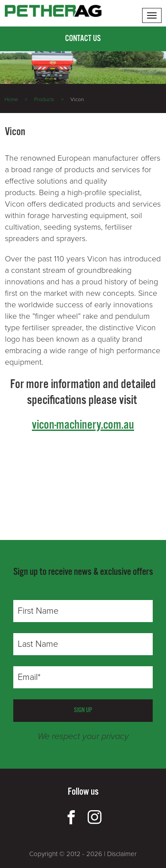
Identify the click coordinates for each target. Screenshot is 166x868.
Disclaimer (122, 854)
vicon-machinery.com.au (83, 425)
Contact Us (83, 39)
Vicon (77, 99)
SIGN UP (83, 710)
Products (44, 99)
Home (11, 99)
